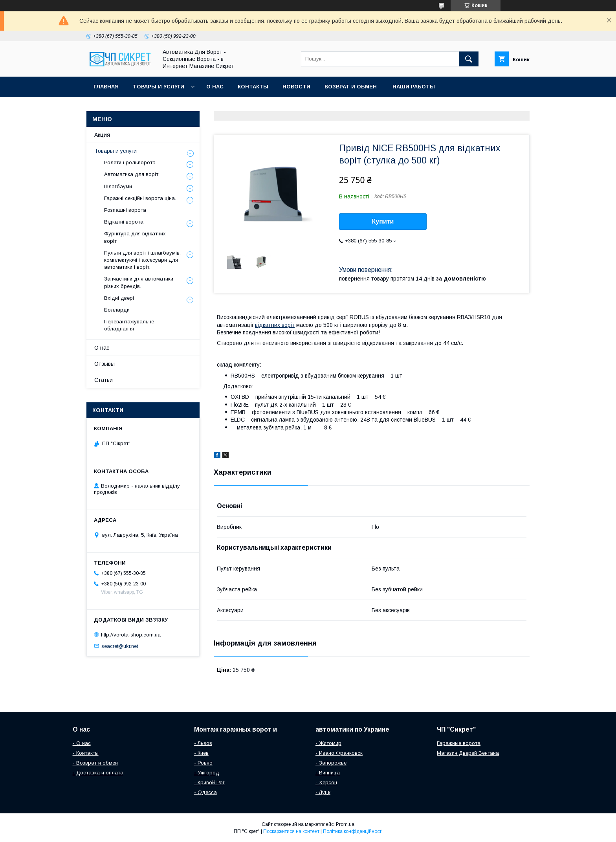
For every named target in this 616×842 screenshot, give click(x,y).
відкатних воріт (275, 325)
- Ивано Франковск (339, 753)
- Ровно (203, 763)
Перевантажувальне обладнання (129, 325)
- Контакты (86, 753)
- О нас (82, 743)
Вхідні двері (119, 298)
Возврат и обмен (351, 87)
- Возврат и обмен (95, 763)
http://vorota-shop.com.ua (131, 635)
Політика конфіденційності (353, 831)
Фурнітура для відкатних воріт (135, 237)
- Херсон (326, 782)
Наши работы (414, 87)
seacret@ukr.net (120, 646)
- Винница (328, 773)
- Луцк (323, 792)
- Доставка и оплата (98, 773)
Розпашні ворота (125, 210)
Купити (383, 221)
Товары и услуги (159, 87)
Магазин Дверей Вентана (468, 753)
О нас (215, 87)
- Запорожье (331, 763)
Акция (102, 135)
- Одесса (205, 792)
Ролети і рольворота (130, 162)
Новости (296, 87)
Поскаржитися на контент (291, 831)
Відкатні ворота (124, 222)
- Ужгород (207, 773)
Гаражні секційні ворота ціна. (140, 198)
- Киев (201, 753)
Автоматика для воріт (131, 174)
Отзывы (104, 364)
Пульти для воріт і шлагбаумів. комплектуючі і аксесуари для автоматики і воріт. (142, 260)
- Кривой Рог (209, 782)
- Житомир (328, 743)
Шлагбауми (118, 186)
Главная (106, 87)
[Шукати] (469, 59)
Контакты (253, 87)
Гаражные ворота (459, 743)
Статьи (104, 380)
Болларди (117, 310)
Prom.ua (345, 824)
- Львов (203, 743)
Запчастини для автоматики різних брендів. (139, 282)
